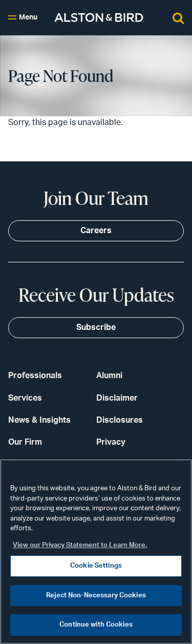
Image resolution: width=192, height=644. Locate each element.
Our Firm (25, 442)
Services (25, 398)
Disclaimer (117, 398)
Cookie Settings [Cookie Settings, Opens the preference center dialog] (96, 566)
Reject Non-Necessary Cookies (96, 596)
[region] (96, 552)
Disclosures (120, 420)
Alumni (109, 376)
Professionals (35, 376)
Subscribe (96, 327)
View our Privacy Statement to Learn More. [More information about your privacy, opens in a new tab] (80, 545)
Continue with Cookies (96, 625)
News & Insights (39, 420)
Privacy (111, 442)
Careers (96, 231)
